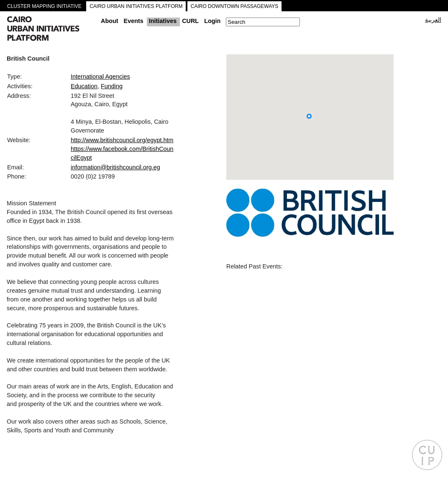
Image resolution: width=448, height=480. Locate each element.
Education (84, 86)
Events (134, 21)
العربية (433, 20)
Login (212, 21)
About (110, 21)
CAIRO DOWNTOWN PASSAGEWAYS (235, 6)
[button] (309, 116)
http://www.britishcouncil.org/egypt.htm (122, 140)
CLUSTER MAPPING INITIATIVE (44, 6)
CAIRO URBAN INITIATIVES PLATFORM (136, 6)
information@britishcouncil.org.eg (115, 167)
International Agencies (100, 77)
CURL (190, 21)
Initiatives (163, 21)
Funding (112, 86)
